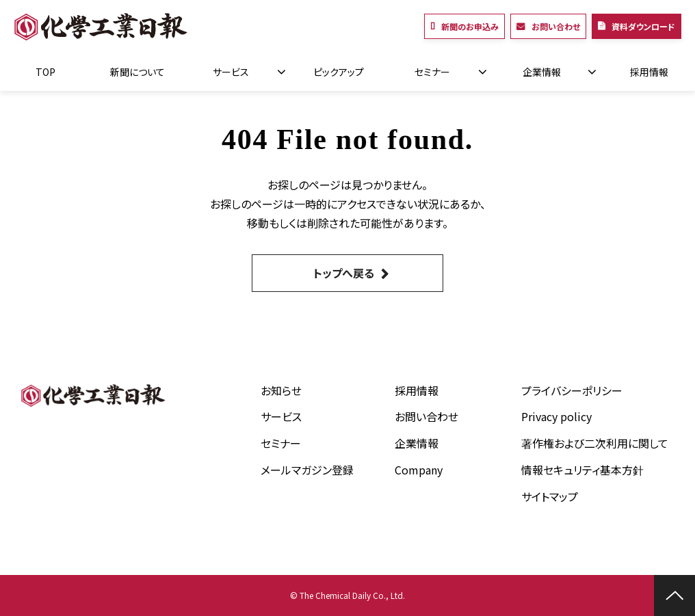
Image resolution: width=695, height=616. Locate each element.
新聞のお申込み (470, 26)
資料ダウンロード (643, 26)
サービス (231, 72)
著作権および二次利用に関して (595, 443)
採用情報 (649, 72)
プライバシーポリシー (572, 390)
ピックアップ (339, 72)
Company (419, 470)
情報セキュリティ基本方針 (582, 470)
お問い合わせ (556, 26)
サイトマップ (550, 496)
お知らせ (281, 390)
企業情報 (542, 72)
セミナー (432, 72)
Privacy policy (556, 416)
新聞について (137, 72)
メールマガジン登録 (307, 470)
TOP (45, 72)
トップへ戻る (344, 273)
